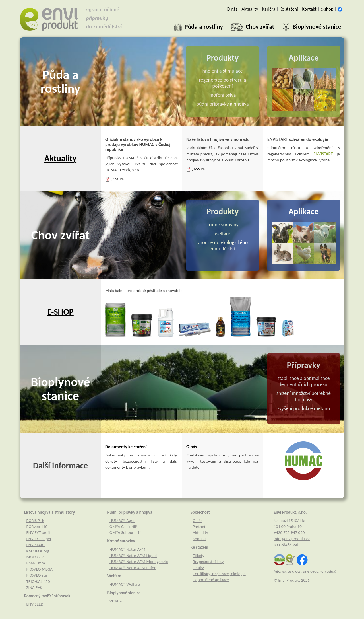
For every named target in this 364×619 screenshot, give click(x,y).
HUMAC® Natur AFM (127, 549)
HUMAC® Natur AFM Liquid (133, 556)
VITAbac (116, 601)
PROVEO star (37, 575)
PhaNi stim (36, 563)
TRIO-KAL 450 (38, 581)
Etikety (199, 556)
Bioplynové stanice (60, 389)
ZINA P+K (34, 587)
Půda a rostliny (60, 82)
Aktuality (60, 158)
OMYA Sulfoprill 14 (126, 532)
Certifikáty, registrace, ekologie (219, 574)
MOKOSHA (36, 557)
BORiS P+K (35, 521)
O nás (192, 447)
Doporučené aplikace (211, 580)
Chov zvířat (61, 235)
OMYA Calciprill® (124, 527)
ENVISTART (323, 154)
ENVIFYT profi (38, 532)
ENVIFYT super (39, 539)
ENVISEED (35, 604)
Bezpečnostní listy (208, 562)
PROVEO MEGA (40, 569)
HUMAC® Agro (122, 521)
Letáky (198, 568)
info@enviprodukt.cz (292, 539)
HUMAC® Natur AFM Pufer (133, 568)
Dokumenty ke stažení (126, 447)
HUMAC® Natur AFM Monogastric (139, 562)
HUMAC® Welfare (125, 584)
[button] (198, 27)
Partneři (200, 527)
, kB (115, 179)
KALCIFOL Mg (38, 551)
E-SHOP (60, 312)
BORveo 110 (37, 527)
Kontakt (199, 539)
